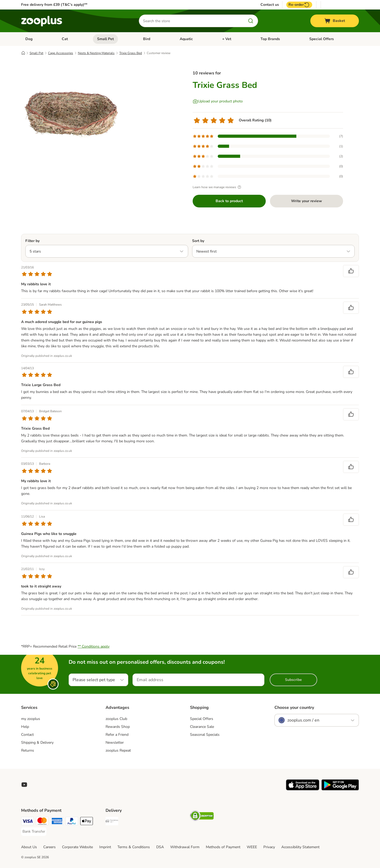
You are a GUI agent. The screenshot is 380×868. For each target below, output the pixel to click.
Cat (65, 39)
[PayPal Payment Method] (72, 822)
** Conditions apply (94, 646)
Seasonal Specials (205, 735)
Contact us (270, 5)
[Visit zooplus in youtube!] (24, 785)
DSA (160, 847)
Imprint (105, 847)
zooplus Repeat (118, 750)
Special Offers (322, 39)
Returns (28, 750)
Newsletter (115, 743)
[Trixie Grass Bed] (71, 114)
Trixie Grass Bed (131, 53)
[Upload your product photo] (218, 101)
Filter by (32, 241)
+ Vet (227, 39)
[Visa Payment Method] (27, 822)
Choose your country (294, 708)
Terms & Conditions (134, 847)
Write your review (307, 201)
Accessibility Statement (300, 847)
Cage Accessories (61, 53)
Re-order (299, 5)
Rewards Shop (118, 727)
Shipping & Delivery (37, 743)
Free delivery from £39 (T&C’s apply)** (54, 5)
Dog (29, 39)
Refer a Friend (117, 735)
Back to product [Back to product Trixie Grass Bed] (229, 201)
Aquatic (186, 39)
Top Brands (270, 39)
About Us (29, 847)
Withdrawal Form (185, 847)
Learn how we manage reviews (218, 187)
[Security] (202, 817)
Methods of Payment (223, 847)
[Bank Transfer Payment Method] (34, 832)
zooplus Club (116, 719)
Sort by (198, 241)
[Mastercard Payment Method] (42, 822)
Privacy (269, 847)
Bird (147, 39)
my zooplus (31, 719)
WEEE (252, 847)
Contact (27, 735)
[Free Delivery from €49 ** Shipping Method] (112, 822)
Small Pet (105, 39)
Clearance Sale (202, 727)
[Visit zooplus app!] (303, 789)
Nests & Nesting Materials (96, 53)
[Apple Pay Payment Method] (87, 822)
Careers (49, 847)
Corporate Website (77, 847)
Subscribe (293, 680)
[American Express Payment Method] (57, 822)
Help (25, 727)
